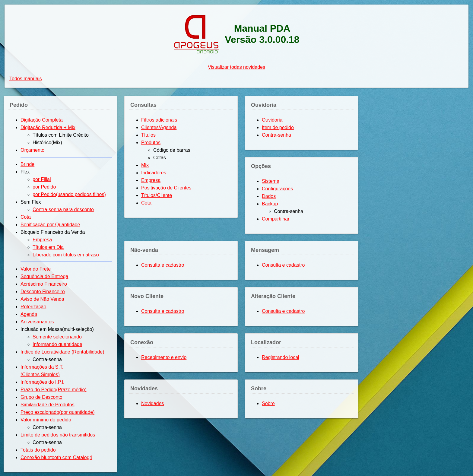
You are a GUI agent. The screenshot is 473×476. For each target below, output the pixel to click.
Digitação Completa (42, 120)
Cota (26, 217)
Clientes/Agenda (159, 127)
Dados (269, 196)
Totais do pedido (38, 450)
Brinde (27, 164)
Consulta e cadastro (163, 265)
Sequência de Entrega (44, 276)
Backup (270, 204)
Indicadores (154, 173)
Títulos (148, 135)
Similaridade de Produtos (48, 405)
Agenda (29, 314)
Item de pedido (278, 127)
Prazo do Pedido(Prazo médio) (54, 390)
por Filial (42, 179)
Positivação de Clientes (166, 188)
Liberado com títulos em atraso (66, 255)
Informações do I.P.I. (43, 382)
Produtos (151, 143)
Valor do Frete (36, 269)
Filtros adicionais (159, 120)
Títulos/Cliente (157, 195)
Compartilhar (276, 219)
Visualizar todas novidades (237, 67)
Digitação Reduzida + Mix (48, 127)
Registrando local (281, 357)
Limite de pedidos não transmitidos (58, 435)
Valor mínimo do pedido (46, 420)
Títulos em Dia (48, 247)
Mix (145, 165)
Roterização (33, 307)
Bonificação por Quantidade (50, 225)
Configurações (277, 189)
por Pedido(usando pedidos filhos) (69, 194)
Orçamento (32, 150)
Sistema (271, 181)
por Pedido (44, 187)
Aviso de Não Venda (42, 299)
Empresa (42, 240)
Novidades (153, 403)
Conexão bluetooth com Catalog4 (56, 457)
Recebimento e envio (164, 357)
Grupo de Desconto (41, 397)
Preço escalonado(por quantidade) (58, 412)
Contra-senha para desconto (63, 209)
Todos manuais (26, 79)
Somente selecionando (57, 337)
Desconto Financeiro (43, 292)
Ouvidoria (272, 120)
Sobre (268, 403)
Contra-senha (276, 135)
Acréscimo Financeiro (44, 284)
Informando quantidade (57, 344)
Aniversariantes (37, 322)
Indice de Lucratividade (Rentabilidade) (62, 352)
